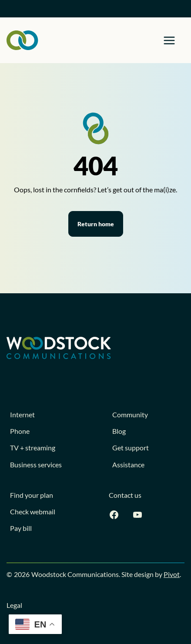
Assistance (128, 465)
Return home (96, 224)
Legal (14, 605)
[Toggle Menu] (169, 40)
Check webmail (33, 512)
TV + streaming (33, 448)
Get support (131, 448)
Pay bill (21, 528)
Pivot (172, 574)
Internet (22, 414)
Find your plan (32, 495)
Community (130, 414)
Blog (119, 431)
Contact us (125, 495)
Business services (36, 465)
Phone (20, 431)
